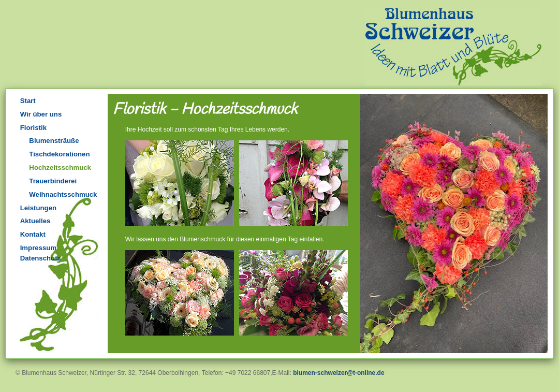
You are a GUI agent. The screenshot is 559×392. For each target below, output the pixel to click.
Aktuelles (35, 221)
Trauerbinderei (53, 181)
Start (28, 101)
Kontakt (33, 234)
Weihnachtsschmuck (63, 194)
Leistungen (38, 208)
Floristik (33, 128)
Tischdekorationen (59, 154)
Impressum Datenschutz (41, 253)
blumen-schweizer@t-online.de (339, 373)
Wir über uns (41, 114)
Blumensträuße (54, 141)
